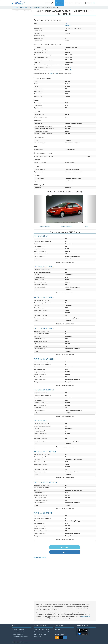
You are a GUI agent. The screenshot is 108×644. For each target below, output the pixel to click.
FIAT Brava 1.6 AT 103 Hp (44, 390)
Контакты (58, 629)
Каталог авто (59, 3)
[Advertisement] (22, 36)
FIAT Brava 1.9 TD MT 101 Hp (45, 482)
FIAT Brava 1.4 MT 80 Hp (44, 297)
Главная (16, 7)
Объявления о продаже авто (20, 637)
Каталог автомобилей (18, 632)
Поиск (17, 11)
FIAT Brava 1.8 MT (41, 421)
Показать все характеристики (65, 262)
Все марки (27, 11)
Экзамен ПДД (50, 3)
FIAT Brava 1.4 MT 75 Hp (44, 267)
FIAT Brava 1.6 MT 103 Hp (44, 359)
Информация (87, 3)
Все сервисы (37, 637)
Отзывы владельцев (67, 226)
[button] (38, 209)
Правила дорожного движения (42, 629)
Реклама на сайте (60, 632)
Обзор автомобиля (45, 226)
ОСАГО (56, 73)
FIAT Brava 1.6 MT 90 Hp (44, 328)
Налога (51, 73)
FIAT (31, 7)
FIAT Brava (37, 7)
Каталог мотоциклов (18, 634)
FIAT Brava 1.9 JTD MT (43, 513)
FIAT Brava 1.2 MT (41, 236)
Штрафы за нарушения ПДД (41, 632)
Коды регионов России (40, 634)
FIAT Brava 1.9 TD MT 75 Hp (45, 451)
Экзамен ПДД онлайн (18, 629)
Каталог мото (69, 3)
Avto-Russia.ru (24, 642)
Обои (87, 226)
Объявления (78, 3)
